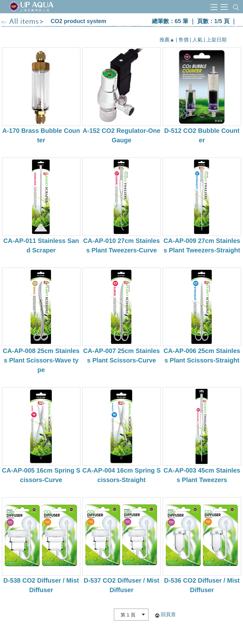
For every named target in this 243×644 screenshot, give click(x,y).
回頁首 (168, 614)
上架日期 (216, 40)
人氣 (197, 40)
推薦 (165, 40)
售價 (184, 40)
